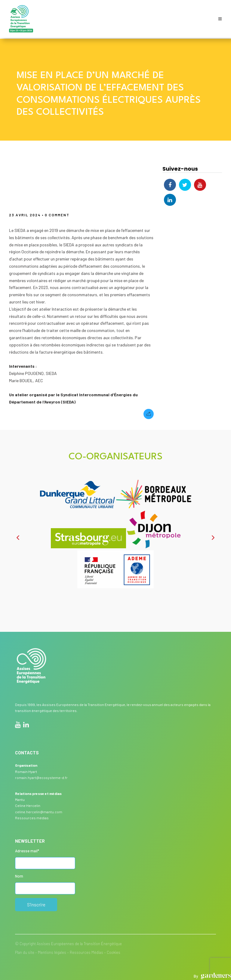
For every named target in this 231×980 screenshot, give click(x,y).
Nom (19, 875)
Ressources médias (32, 817)
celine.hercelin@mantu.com (39, 811)
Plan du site (25, 951)
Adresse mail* (27, 850)
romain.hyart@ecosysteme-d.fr (41, 777)
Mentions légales (52, 951)
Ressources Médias (86, 951)
